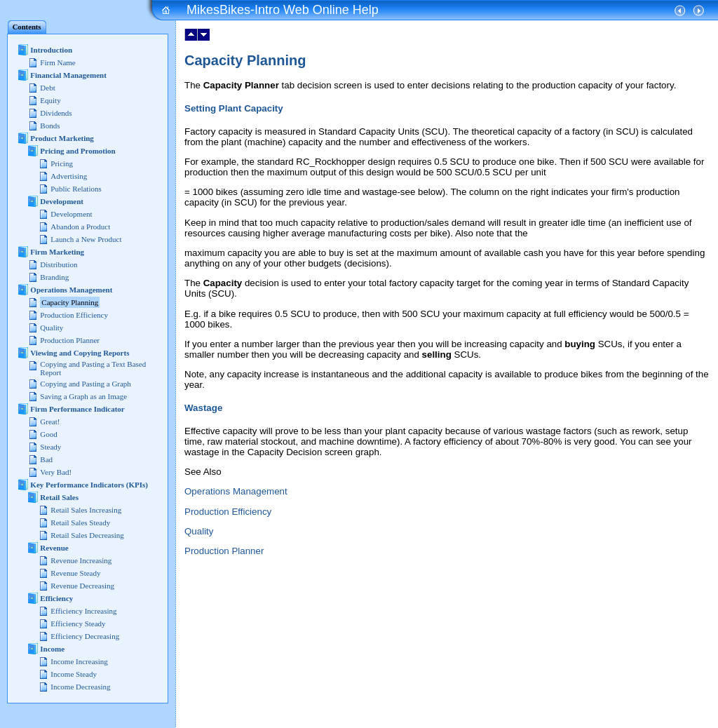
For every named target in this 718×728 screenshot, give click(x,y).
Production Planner (224, 551)
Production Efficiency (228, 512)
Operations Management (236, 491)
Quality (199, 531)
